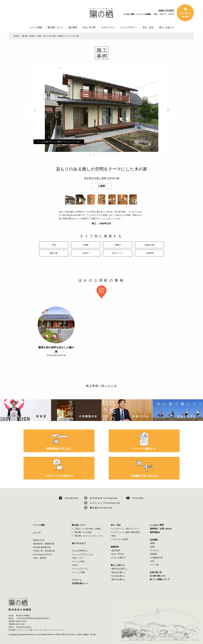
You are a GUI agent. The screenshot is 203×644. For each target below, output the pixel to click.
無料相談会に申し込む (59, 449)
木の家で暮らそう (158, 576)
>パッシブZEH (78, 562)
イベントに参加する (144, 449)
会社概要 (148, 14)
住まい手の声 (89, 27)
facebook (72, 498)
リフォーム (77, 580)
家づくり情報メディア (160, 579)
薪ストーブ (117, 253)
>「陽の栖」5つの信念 (82, 532)
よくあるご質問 (129, 14)
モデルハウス (108, 27)
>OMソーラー (78, 558)
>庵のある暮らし (118, 579)
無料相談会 (155, 532)
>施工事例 (115, 550)
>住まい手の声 (117, 554)
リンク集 (29, 630)
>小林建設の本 (156, 558)
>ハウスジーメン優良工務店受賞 (125, 532)
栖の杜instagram (101, 508)
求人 (156, 14)
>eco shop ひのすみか (43, 554)
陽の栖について (55, 27)
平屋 (54, 245)
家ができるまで (79, 543)
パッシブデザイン (128, 27)
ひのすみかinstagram (104, 498)
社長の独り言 (156, 572)
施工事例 (73, 27)
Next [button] (168, 109)
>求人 (152, 561)
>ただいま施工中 (118, 558)
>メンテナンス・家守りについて (125, 529)
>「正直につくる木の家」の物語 (86, 529)
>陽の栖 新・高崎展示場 (44, 544)
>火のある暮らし (118, 576)
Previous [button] (35, 109)
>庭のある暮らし (118, 572)
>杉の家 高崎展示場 (42, 547)
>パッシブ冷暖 (78, 572)
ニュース (139, 14)
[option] (102, 109)
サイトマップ (58, 630)
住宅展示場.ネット (80, 583)
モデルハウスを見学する (59, 476)
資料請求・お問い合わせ (161, 529)
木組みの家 (149, 245)
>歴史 (152, 547)
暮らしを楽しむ (167, 27)
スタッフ (163, 14)
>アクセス (154, 550)
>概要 (152, 543)
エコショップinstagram (105, 503)
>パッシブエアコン (80, 569)
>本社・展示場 (39, 558)
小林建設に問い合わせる (144, 476)
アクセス (171, 14)
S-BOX (86, 253)
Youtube (138, 498)
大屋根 (86, 245)
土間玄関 (149, 253)
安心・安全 (148, 27)
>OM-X (75, 565)
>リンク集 (154, 565)
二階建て (117, 245)
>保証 (113, 536)
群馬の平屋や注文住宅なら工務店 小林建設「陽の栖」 (77, 635)
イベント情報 (35, 27)
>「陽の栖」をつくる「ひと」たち (87, 536)
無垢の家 (54, 253)
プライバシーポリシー (43, 630)
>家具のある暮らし (119, 569)
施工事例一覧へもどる (102, 386)
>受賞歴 (153, 554)
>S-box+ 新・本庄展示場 (44, 551)
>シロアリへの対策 (119, 539)
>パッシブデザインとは (82, 554)
